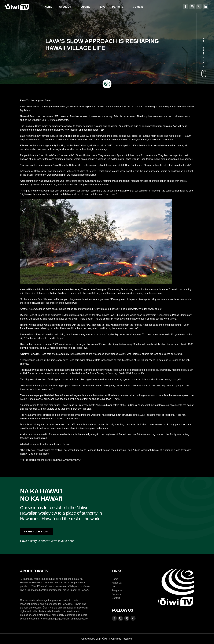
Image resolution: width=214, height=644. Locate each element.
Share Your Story (36, 532)
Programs (84, 7)
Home (48, 7)
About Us (65, 7)
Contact (138, 7)
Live (103, 7)
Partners (118, 7)
